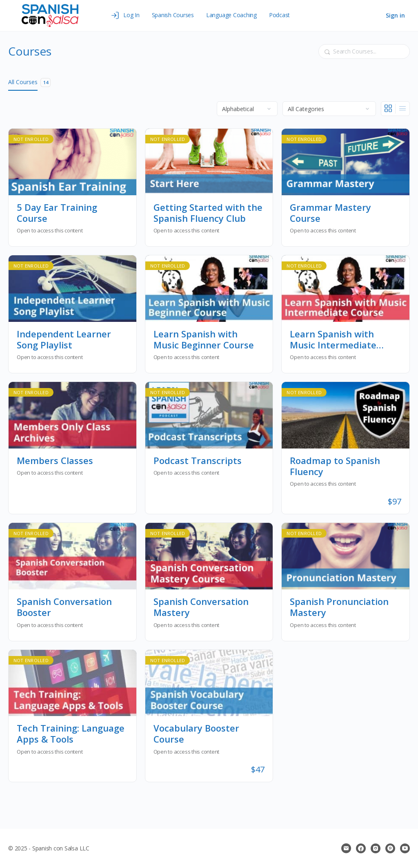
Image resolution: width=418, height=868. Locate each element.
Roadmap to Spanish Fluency (335, 466)
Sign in (395, 15)
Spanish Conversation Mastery (201, 607)
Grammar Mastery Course (330, 213)
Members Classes (55, 461)
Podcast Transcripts (198, 461)
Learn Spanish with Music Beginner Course (204, 340)
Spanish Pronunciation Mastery (339, 607)
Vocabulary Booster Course (196, 734)
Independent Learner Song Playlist (64, 340)
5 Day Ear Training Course (57, 213)
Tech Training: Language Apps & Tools (71, 734)
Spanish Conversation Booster (64, 607)
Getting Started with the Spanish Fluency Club (208, 213)
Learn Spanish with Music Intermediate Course (333, 340)
